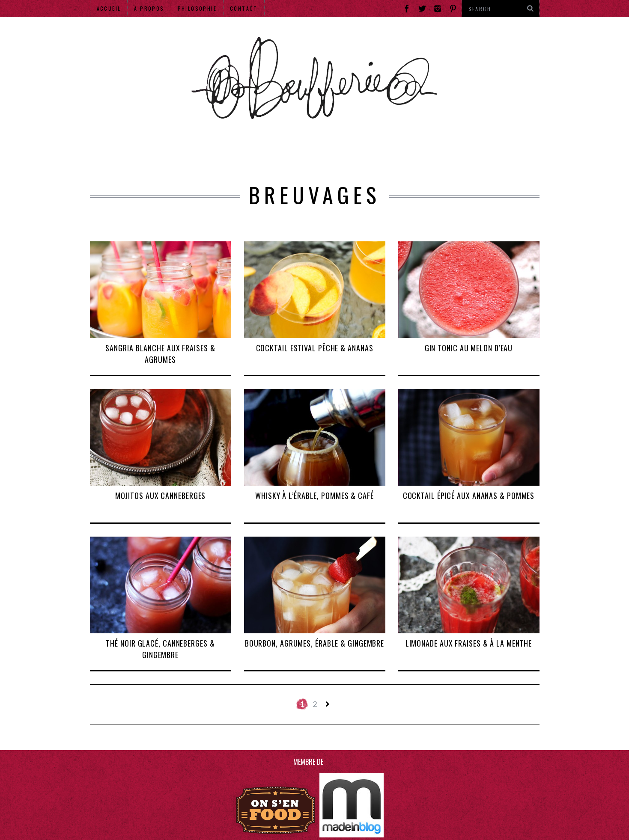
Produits (323, 152)
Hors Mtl (452, 152)
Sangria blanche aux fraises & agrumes (160, 354)
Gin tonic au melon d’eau (469, 348)
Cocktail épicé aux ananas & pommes (469, 496)
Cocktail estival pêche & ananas (315, 348)
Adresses (178, 152)
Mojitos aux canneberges (161, 496)
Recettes (388, 152)
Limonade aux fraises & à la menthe (469, 643)
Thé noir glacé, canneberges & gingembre (160, 649)
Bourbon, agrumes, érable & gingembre (314, 643)
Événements (250, 152)
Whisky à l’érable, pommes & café (314, 496)
